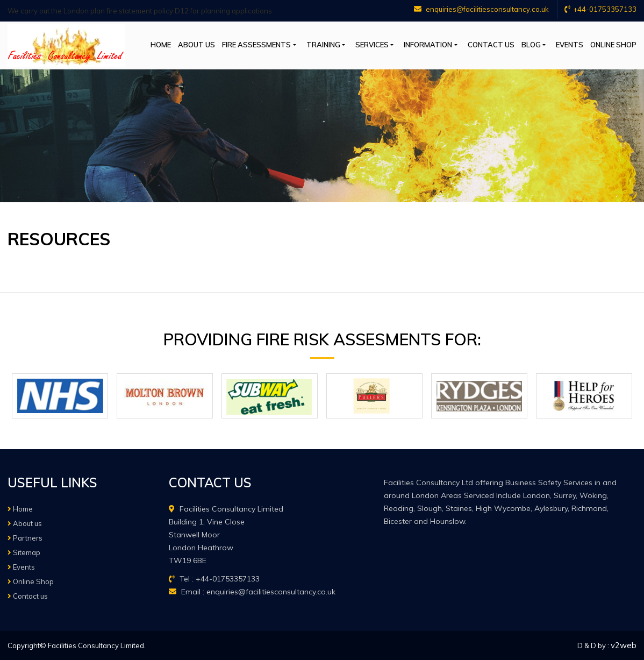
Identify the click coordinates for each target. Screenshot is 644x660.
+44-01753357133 (600, 9)
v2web (624, 645)
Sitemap (24, 552)
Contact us (491, 45)
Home (161, 45)
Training (323, 45)
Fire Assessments (256, 45)
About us (196, 45)
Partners (25, 538)
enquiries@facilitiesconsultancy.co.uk (481, 9)
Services (372, 45)
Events (570, 45)
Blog (531, 45)
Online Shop (613, 45)
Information (428, 45)
